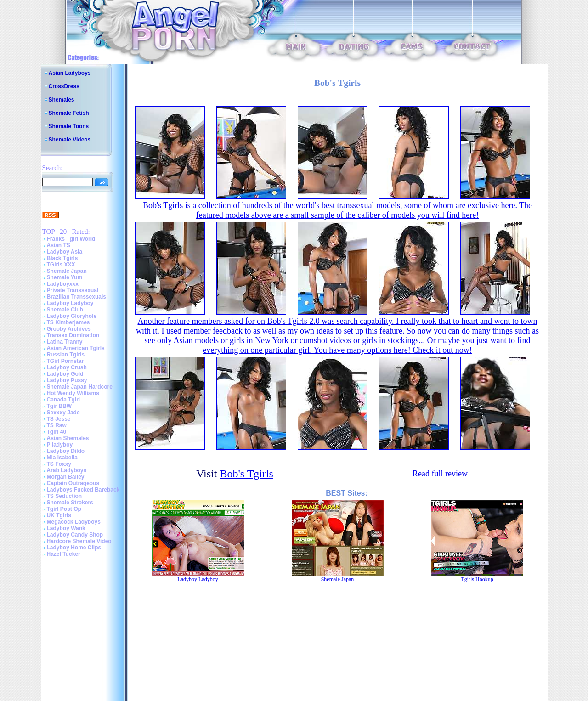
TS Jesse (59, 419)
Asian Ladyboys (70, 73)
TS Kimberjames (68, 322)
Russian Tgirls (66, 355)
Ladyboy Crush (67, 367)
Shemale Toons (69, 126)
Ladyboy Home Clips (74, 548)
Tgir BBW (59, 406)
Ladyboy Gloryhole (72, 316)
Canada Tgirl (64, 400)
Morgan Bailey (66, 477)
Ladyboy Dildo (66, 451)
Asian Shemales (68, 438)
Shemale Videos (70, 140)
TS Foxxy (59, 464)
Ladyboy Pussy (67, 380)
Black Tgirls (62, 258)
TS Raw (57, 425)
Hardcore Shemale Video (79, 541)
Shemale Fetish (69, 113)
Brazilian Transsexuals (76, 297)
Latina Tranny (65, 342)
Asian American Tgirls (76, 348)
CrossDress (64, 86)
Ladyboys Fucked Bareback (83, 490)
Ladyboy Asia (65, 252)
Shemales (62, 100)
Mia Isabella (62, 458)
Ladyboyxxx (63, 284)
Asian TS (59, 245)
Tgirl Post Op (64, 509)
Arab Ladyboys (67, 470)
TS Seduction (65, 496)
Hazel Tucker (64, 554)
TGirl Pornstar (65, 361)
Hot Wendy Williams (73, 393)
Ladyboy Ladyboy (70, 303)
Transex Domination (73, 335)
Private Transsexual (73, 290)
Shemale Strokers (70, 503)
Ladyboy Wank (66, 528)
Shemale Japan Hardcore (80, 387)
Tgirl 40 (57, 432)
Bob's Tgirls (246, 474)
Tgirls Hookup (477, 579)
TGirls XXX (61, 265)
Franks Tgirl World (71, 239)
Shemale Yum (65, 277)
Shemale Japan (67, 271)
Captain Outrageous (73, 483)
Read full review (440, 474)
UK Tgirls (59, 515)
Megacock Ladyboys (74, 522)
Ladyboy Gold (65, 374)
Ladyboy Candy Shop (75, 535)
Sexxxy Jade (63, 413)
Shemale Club (65, 310)
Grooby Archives (69, 329)
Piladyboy (60, 445)
